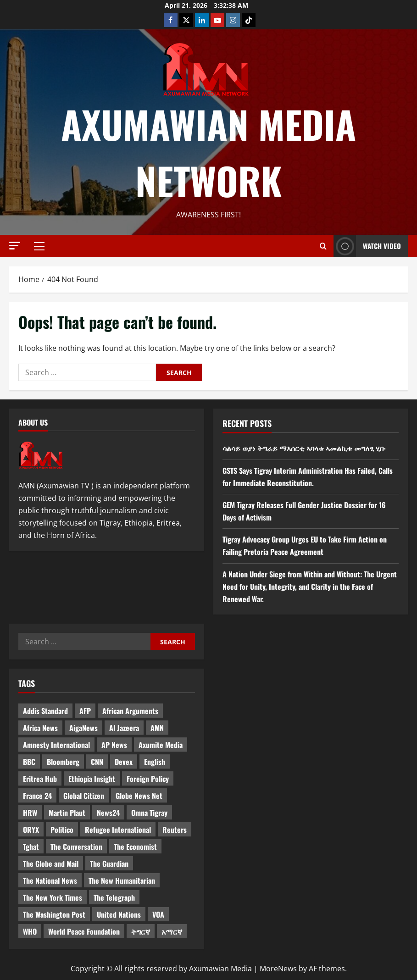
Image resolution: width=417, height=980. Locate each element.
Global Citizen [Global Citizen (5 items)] (84, 796)
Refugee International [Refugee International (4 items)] (118, 830)
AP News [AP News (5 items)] (114, 745)
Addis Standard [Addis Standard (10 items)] (45, 711)
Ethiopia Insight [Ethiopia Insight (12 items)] (92, 779)
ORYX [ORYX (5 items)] (31, 830)
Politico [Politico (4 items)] (62, 830)
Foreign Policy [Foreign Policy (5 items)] (148, 779)
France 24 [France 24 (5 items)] (37, 796)
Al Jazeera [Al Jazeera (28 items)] (124, 728)
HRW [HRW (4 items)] (30, 813)
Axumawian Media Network (208, 152)
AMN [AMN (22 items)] (157, 728)
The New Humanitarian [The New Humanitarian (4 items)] (122, 880)
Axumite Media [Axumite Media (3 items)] (161, 745)
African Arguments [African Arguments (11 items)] (130, 711)
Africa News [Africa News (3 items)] (40, 728)
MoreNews (278, 969)
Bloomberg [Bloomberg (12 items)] (63, 762)
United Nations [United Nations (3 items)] (119, 914)
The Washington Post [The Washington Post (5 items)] (54, 914)
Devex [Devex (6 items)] (124, 762)
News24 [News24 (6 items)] (108, 813)
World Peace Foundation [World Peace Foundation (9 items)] (84, 931)
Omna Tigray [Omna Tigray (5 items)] (149, 813)
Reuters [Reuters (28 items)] (175, 830)
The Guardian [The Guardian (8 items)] (109, 864)
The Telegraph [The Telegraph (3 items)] (114, 897)
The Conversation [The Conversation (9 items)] (76, 847)
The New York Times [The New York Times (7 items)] (53, 897)
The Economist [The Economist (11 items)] (135, 847)
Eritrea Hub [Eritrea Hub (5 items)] (40, 779)
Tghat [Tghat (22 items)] (31, 847)
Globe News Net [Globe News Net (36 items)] (139, 796)
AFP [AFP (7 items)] (85, 711)
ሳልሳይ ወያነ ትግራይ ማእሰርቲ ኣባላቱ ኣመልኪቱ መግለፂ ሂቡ (304, 448)
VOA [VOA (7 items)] (158, 914)
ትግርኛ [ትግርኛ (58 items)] (141, 931)
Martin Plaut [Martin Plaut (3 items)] (67, 813)
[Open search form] (323, 246)
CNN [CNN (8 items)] (97, 762)
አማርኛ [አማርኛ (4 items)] (172, 931)
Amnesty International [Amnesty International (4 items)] (56, 745)
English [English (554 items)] (155, 762)
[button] (15, 246)
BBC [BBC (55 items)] (29, 762)
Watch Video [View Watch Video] (367, 246)
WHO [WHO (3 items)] (30, 931)
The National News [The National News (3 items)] (50, 880)
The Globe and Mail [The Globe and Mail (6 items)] (51, 864)
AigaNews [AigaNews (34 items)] (83, 728)
